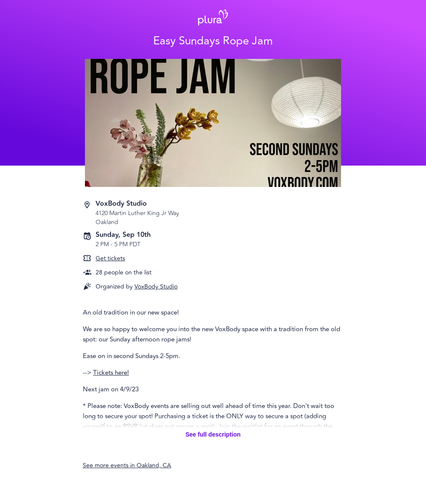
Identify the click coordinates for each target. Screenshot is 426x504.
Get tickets (110, 258)
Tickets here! (111, 373)
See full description (213, 434)
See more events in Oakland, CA (127, 465)
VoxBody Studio (156, 287)
